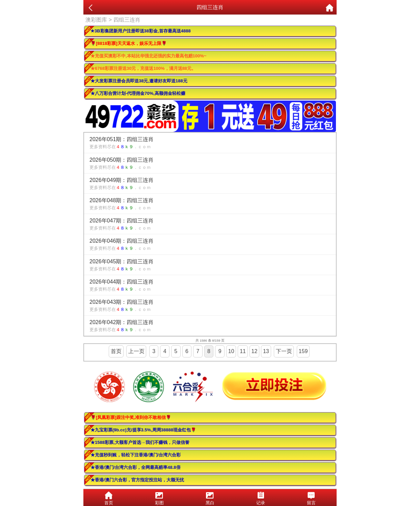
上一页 (136, 351)
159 (303, 351)
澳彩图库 (96, 20)
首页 (116, 351)
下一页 (284, 351)
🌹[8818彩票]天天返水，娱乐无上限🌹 (129, 43)
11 (243, 351)
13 (266, 351)
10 (231, 351)
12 (255, 351)
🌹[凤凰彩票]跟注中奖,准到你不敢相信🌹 (131, 417)
